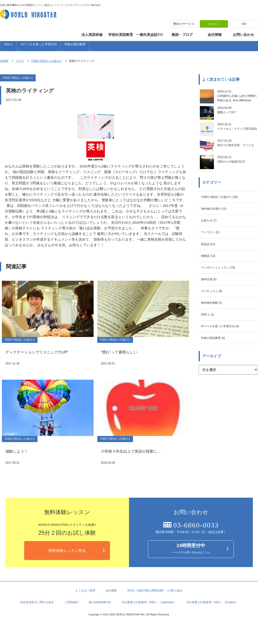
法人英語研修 (92, 35)
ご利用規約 (71, 614)
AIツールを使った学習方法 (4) (225, 356)
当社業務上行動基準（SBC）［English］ (212, 614)
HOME (4, 63)
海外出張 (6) (211, 304)
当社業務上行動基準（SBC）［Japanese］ (149, 614)
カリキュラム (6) (214, 317)
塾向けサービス (184, 24)
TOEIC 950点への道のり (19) (224, 214)
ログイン (214, 24)
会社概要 (111, 602)
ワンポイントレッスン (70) (222, 291)
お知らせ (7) (211, 240)
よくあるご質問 (85, 602)
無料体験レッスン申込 (67, 561)
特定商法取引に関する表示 (37, 614)
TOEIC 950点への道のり (46, 63)
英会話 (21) (210, 266)
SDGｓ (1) (209, 343)
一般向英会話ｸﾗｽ (150, 35)
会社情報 (215, 35)
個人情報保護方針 (100, 614)
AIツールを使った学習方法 (39, 46)
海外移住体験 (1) (214, 330)
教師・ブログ (182, 35)
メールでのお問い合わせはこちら (191, 559)
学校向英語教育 (121, 35)
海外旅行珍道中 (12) (217, 227)
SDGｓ (9, 46)
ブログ (20, 63)
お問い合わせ (243, 35)
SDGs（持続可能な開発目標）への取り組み (155, 602)
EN (244, 24)
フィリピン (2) (212, 253)
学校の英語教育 (75, 46)
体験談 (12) (210, 278)
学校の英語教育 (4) (216, 369)
